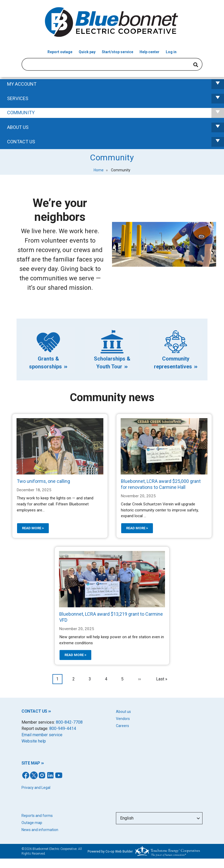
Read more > (33, 528)
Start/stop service (118, 52)
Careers (122, 726)
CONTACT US (34, 711)
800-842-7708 (69, 722)
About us (123, 712)
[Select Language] (159, 818)
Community (116, 113)
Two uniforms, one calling (43, 481)
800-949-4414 (63, 728)
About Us (116, 127)
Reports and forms (37, 816)
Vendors (123, 719)
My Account (116, 84)
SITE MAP (31, 763)
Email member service (42, 735)
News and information (40, 830)
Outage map (32, 823)
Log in (171, 52)
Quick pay (87, 52)
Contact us (116, 142)
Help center (150, 52)
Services (116, 99)
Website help (34, 741)
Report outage (60, 52)
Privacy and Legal (36, 788)
